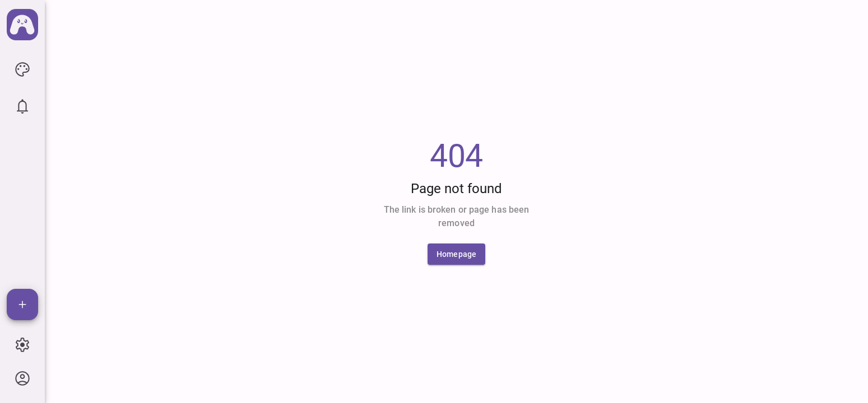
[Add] (22, 304)
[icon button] (22, 69)
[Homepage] (456, 254)
